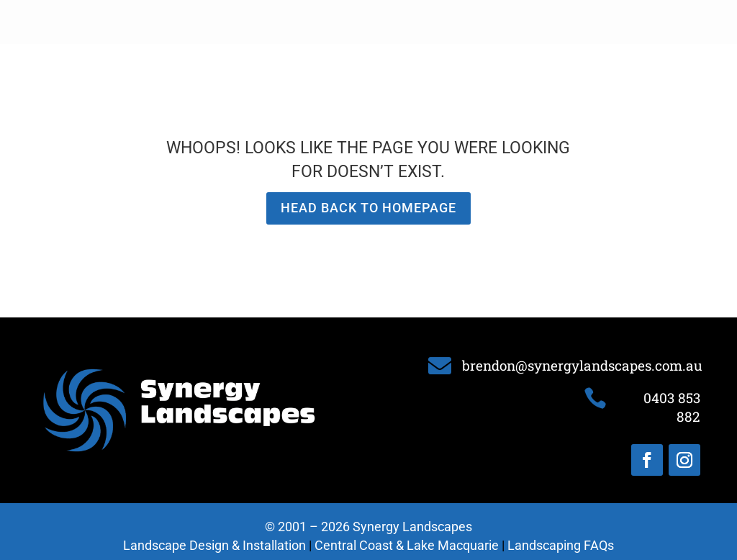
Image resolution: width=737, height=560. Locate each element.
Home (199, 22)
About (243, 22)
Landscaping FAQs (561, 545)
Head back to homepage (368, 208)
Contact (581, 22)
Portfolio (525, 22)
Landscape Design (317, 22)
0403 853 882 (672, 21)
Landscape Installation (433, 22)
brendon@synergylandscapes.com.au (582, 365)
